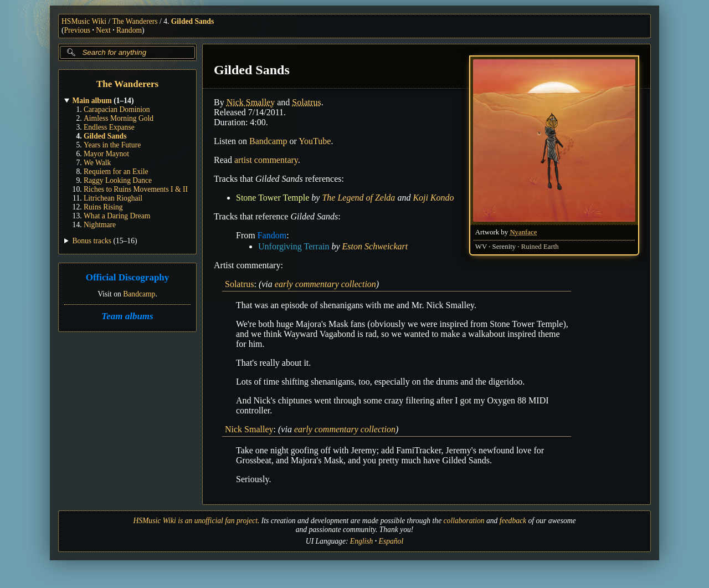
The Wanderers (135, 21)
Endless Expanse (109, 127)
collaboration (464, 521)
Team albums (127, 316)
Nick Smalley (251, 102)
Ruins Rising (103, 207)
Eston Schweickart (375, 246)
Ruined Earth (540, 247)
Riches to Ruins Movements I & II (136, 189)
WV (481, 247)
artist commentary (266, 160)
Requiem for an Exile (116, 172)
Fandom (272, 235)
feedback (513, 521)
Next (103, 30)
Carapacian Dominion (117, 109)
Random (129, 30)
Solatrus (306, 102)
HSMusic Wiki (84, 21)
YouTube (315, 141)
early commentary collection (325, 284)
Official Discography (128, 278)
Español (391, 541)
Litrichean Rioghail (113, 198)
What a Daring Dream (117, 216)
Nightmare (100, 225)
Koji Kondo (433, 198)
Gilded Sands (192, 21)
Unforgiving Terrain (294, 246)
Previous (78, 30)
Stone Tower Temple (273, 198)
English (362, 541)
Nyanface (523, 232)
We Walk (97, 163)
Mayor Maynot (106, 154)
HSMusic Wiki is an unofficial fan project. (196, 521)
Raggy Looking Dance (118, 180)
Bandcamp (139, 294)
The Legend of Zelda (358, 198)
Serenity (504, 247)
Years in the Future (112, 145)
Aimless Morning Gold (119, 118)
